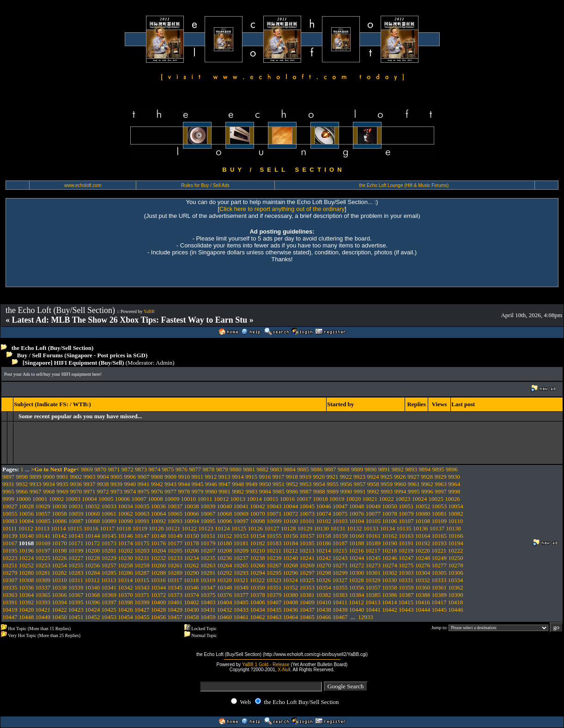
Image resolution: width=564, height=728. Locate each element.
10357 (373, 587)
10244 (357, 558)
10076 (357, 514)
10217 (373, 551)
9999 (8, 499)
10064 (159, 514)
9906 (130, 477)
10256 (93, 565)
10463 (274, 617)
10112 (26, 528)
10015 (271, 499)
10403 (208, 602)
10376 (225, 595)
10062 (125, 514)
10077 (373, 514)
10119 (140, 528)
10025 (436, 499)
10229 (109, 558)
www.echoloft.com (83, 185)
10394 (59, 602)
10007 (139, 499)
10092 (159, 521)
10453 (109, 617)
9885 (303, 469)
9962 (427, 484)
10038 (191, 506)
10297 (307, 573)
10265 (241, 565)
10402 (191, 602)
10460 (225, 617)
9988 (319, 491)
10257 (109, 565)
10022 (386, 499)
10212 (290, 551)
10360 (423, 587)
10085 (43, 521)
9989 (333, 491)
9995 (414, 491)
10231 (142, 558)
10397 (109, 602)
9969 (62, 491)
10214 (324, 551)
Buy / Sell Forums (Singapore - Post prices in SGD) (82, 355)
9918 (292, 477)
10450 (59, 617)
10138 (454, 528)
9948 (238, 484)
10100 (291, 521)
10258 (125, 565)
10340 (93, 587)
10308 (27, 580)
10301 (373, 573)
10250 (456, 558)
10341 (109, 587)
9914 (238, 477)
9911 (198, 477)
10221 (439, 551)
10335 (10, 587)
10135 (404, 528)
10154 (258, 536)
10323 (274, 580)
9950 (265, 484)
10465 (307, 617)
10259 (142, 565)
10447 (10, 617)
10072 (291, 514)
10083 (10, 521)
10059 (76, 514)
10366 (59, 595)
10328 (356, 580)
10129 (305, 528)
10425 (109, 610)
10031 (76, 506)
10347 (208, 587)
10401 (175, 602)
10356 (357, 587)
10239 (274, 558)
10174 (125, 543)
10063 (142, 514)
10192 (423, 543)
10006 (123, 499)
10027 (10, 506)
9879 (222, 469)
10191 (406, 543)
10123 (206, 528)
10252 (27, 565)
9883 (276, 469)
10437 (307, 610)
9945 (198, 484)
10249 (440, 558)
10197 (43, 551)
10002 (57, 499)
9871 (114, 469)
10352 (291, 587)
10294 (258, 573)
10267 (274, 565)
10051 (406, 506)
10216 (356, 551)
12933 (366, 617)
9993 (387, 491)
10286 (125, 573)
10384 (357, 595)
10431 (208, 610)
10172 (93, 543)
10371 (142, 595)
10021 (370, 499)
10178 (191, 543)
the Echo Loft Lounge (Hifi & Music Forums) (404, 185)
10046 (324, 506)
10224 (27, 558)
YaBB (149, 311)
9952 (292, 484)
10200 (93, 551)
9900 (49, 477)
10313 (109, 580)
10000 (23, 499)
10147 (142, 536)
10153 (241, 536)
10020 (354, 499)
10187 (340, 543)
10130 (322, 528)
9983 (252, 491)
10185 (307, 543)
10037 (175, 506)
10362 (456, 587)
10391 (10, 602)
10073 (307, 514)
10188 (357, 543)
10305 (440, 573)
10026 (452, 499)
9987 (306, 491)
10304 (423, 573)
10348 (225, 587)
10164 (423, 536)
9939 (116, 484)
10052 (423, 506)
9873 (141, 469)
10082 (456, 514)
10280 (27, 573)
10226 (59, 558)
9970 (76, 491)
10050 (390, 506)
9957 (360, 484)
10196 (27, 551)
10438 (324, 610)
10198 (59, 551)
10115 (75, 528)
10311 (76, 580)
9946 (211, 484)
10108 (423, 521)
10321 (241, 580)
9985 (279, 491)
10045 (307, 506)
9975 (144, 491)
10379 (274, 595)
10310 (59, 580)
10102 (324, 521)
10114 (58, 528)
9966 (22, 491)
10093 (175, 521)
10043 (274, 506)
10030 (59, 506)
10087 (76, 521)
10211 (274, 551)
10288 (159, 573)
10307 (10, 580)
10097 (241, 521)
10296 (291, 573)
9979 (198, 491)
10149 (175, 536)
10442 (390, 610)
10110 (455, 521)
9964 (454, 484)
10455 (142, 617)
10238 (258, 558)
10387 (406, 595)
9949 (252, 484)
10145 (109, 536)
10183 (274, 543)
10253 (43, 565)
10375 (208, 595)
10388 (423, 595)
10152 (225, 536)
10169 (43, 543)
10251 (10, 565)
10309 (43, 580)
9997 (441, 491)
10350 (258, 587)
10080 (423, 514)
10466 (324, 617)
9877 (195, 469)
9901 (62, 477)
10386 (390, 595)
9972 (103, 491)
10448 (27, 617)
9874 (154, 469)
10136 (421, 528)
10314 (125, 580)
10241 (307, 558)
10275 (406, 565)
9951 (279, 484)
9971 (90, 491)
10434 (258, 610)
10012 (221, 499)
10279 (10, 573)
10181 (241, 543)
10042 (258, 506)
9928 (427, 477)
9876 (182, 469)
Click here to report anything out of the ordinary (282, 209)
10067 (208, 514)
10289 (175, 573)
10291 (208, 573)
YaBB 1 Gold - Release (266, 665)
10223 (10, 558)
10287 (142, 573)
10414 (390, 602)
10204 (159, 551)
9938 (103, 484)
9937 (90, 484)
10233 (175, 558)
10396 (93, 602)
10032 (93, 506)
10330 (390, 580)
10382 (324, 595)
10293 (241, 573)
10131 (338, 528)
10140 (27, 536)
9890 (370, 469)
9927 (413, 477)
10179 (208, 543)
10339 (76, 587)
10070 (258, 514)
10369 (109, 595)
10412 (356, 602)
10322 (258, 580)
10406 (258, 602)
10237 (241, 558)
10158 (324, 536)
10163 (406, 536)
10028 (27, 506)
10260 (159, 565)
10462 (258, 617)
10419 (10, 610)
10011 (205, 499)
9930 (454, 477)
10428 (159, 610)
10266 (258, 565)
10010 (189, 499)
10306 (456, 573)
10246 (390, 558)
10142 (59, 536)
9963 (441, 484)
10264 (225, 565)
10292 (225, 573)
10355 (340, 587)
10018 (320, 499)
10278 (456, 565)
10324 (290, 580)
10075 (340, 514)
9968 (49, 491)
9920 (319, 477)
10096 (225, 521)
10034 (125, 506)
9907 (144, 477)
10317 (175, 580)
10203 (142, 551)
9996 (427, 491)
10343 (142, 587)
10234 (191, 558)
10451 (76, 617)
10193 (440, 543)
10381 (307, 595)
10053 (440, 506)
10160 (357, 536)
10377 (241, 595)
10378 (258, 595)
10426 (125, 610)
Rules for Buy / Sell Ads (205, 185)
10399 (142, 602)
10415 (406, 602)
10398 (125, 602)
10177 (175, 543)
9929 (441, 477)
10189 (373, 543)
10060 (93, 514)
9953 (306, 484)
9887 (330, 469)
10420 (27, 610)
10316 (158, 580)
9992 (373, 491)
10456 (159, 617)
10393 (43, 602)
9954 (319, 484)
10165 (440, 536)
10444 (423, 610)
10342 (125, 587)
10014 (254, 499)
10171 (76, 543)
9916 (265, 477)
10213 (307, 551)
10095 (208, 521)
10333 (439, 580)
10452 (93, 617)
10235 (208, 558)
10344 (159, 587)
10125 (239, 528)
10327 (340, 580)
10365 (43, 595)
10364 (27, 595)
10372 (159, 595)
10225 (43, 558)
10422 (59, 610)
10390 (456, 595)
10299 (340, 573)
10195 (10, 551)
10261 (175, 565)
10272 (357, 565)
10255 (76, 565)
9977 (170, 491)
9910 (184, 477)
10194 (456, 543)
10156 (291, 536)
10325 (307, 580)
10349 (241, 587)
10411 (340, 602)
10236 (225, 558)
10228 (93, 558)
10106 (390, 521)
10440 (357, 610)
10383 (340, 595)
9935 (62, 484)
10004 (89, 499)
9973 (116, 491)
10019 (337, 499)
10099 (274, 521)
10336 (27, 587)
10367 (76, 595)
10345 (175, 587)
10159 (340, 536)
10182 (258, 543)
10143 (76, 536)
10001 (40, 499)
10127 (272, 528)
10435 (274, 610)
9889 (357, 469)
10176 (159, 543)
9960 (400, 484)
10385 (373, 595)
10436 (291, 610)
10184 (291, 543)
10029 (43, 506)
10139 (10, 536)
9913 (224, 477)
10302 (390, 573)
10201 (109, 551)
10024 (420, 499)
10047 (340, 506)
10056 (27, 514)
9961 (414, 484)
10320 (224, 580)
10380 (291, 595)
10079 (406, 514)
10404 (225, 602)
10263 (208, 565)
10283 (76, 573)
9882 (262, 469)
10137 (437, 528)
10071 (274, 514)
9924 (373, 477)
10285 (109, 573)
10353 (307, 587)
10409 (307, 602)
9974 (130, 491)
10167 (10, 543)
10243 (340, 558)
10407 (274, 602)
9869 (87, 469)
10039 (208, 506)
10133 (371, 528)
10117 (107, 528)
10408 (291, 602)
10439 (340, 610)
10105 (373, 521)
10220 (422, 551)
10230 (125, 558)
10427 (142, 610)
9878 (208, 469)
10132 (355, 528)
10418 (456, 602)
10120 (156, 528)
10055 (10, 514)
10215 (340, 551)
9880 (236, 469)
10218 (390, 551)
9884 (290, 469)
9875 (168, 469)
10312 (92, 580)
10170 (59, 543)
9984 (265, 491)
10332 (422, 580)
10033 (109, 506)
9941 (144, 484)
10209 (241, 551)
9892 (398, 469)
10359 (406, 587)
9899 (36, 477)
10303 (406, 573)
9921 (333, 477)
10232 (159, 558)
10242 (324, 558)
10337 (43, 587)
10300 (357, 573)
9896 (452, 469)
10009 (172, 499)
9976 (157, 491)
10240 (291, 558)
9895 (438, 469)
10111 (10, 528)
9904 (103, 477)
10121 (173, 528)
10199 (76, 551)
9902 (76, 477)
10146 (125, 536)
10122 (190, 528)
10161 (373, 536)
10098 (258, 521)
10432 (225, 610)
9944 (184, 484)
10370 (125, 595)
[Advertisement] (172, 388)
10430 (191, 610)
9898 (22, 477)
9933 (36, 484)
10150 (191, 536)
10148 (159, 536)
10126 (256, 528)
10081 (440, 514)
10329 (373, 580)
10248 (423, 558)
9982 (238, 491)
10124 (222, 528)
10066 (191, 514)
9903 (90, 477)
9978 (184, 491)
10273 (373, 565)
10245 (373, 558)
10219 (406, 551)
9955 (333, 484)
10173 (109, 543)
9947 (224, 484)
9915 (251, 477)
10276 (423, 565)
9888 (344, 469)
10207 (208, 551)
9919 (305, 477)
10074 (324, 514)
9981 (224, 491)
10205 (175, 551)
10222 (456, 551)
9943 (170, 484)
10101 (307, 521)
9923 (359, 477)
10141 (43, 536)
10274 (390, 565)
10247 (406, 558)
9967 (36, 491)
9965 (8, 491)
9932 (22, 484)
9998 (454, 491)
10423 (76, 610)
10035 (142, 506)
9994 (400, 491)
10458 (191, 617)
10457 (175, 617)
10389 (440, 595)
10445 (440, 610)
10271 (340, 565)
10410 (324, 602)
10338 (59, 587)
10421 (43, 610)
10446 (456, 610)
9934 (49, 484)
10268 (291, 565)
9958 (373, 484)
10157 (307, 536)
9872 (127, 469)
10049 (373, 506)
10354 (324, 587)
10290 (191, 573)
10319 (208, 580)
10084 (27, 521)
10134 (388, 528)
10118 (123, 528)
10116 (91, 528)
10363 (10, 595)
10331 (406, 580)
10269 (307, 565)
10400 (159, 602)
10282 (59, 573)
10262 (191, 565)
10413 (373, 602)
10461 (241, 617)
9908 (157, 477)
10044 (291, 506)
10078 (390, 514)
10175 (142, 543)
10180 (225, 543)
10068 (225, 514)
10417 (439, 602)
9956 (346, 484)
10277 (440, 565)
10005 (106, 499)
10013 (238, 499)
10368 (93, 595)
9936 (76, 484)
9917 (279, 477)
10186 (324, 543)
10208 (225, 551)
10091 (142, 521)
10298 (324, 573)
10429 (175, 610)
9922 (346, 477)
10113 (42, 528)
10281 (43, 573)
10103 (340, 521)
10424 (93, 610)
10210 (258, 551)
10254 (59, 565)
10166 (456, 536)
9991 (360, 491)
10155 (274, 536)
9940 (130, 484)
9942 (157, 484)
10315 (142, 580)
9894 (425, 469)
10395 (76, 602)
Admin (164, 363)
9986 (292, 491)
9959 (387, 484)
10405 (241, 602)
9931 (8, 484)
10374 (191, 595)
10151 (208, 536)
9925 (387, 477)
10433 (241, 610)
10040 (225, 506)
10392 (27, 602)
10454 (125, 617)
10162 (390, 536)
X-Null (284, 670)
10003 (73, 499)
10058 (59, 514)
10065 (175, 514)
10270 (324, 565)
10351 (274, 587)
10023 (403, 499)
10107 (406, 521)
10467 (340, 617)
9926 (400, 477)
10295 (274, 573)
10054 (456, 506)
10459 (208, 617)
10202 (125, 551)
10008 (155, 499)
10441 (373, 610)
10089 (109, 521)
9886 (316, 469)
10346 (191, 587)
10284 (93, 573)
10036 (159, 506)
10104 (357, 521)
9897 (8, 477)
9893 (411, 469)
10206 (191, 551)
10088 (93, 521)
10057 (43, 514)
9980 (211, 491)
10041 (241, 506)
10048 (357, 506)
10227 (76, 558)
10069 (241, 514)
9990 (346, 491)
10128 (288, 528)
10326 (324, 580)
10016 (288, 499)
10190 (390, 543)
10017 (304, 499)
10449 (43, 617)
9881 (249, 469)
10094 (191, 521)
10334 (456, 580)
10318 (191, 580)
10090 (125, 521)
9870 (100, 469)
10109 (440, 521)
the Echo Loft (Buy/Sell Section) (53, 348)
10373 (175, 595)
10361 (440, 587)
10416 (422, 602)
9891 (384, 469)
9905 (116, 477)
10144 (93, 536)
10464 (291, 617)
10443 (406, 610)
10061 (109, 514)
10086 (59, 521)
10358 (390, 587)
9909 (170, 477)
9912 (211, 477)
